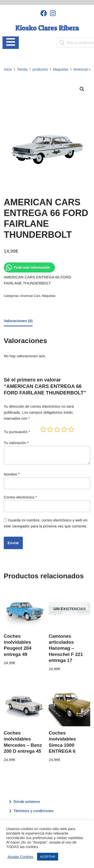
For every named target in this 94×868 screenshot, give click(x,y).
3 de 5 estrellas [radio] (57, 429)
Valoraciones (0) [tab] (18, 321)
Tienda (22, 69)
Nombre (12, 474)
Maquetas (61, 69)
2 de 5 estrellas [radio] (50, 429)
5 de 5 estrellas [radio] (71, 429)
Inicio (8, 69)
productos (40, 69)
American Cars (30, 296)
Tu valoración (16, 443)
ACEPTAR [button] (48, 857)
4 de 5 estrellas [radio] (64, 429)
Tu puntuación (17, 432)
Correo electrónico (20, 497)
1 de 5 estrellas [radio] (43, 429)
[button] (82, 89)
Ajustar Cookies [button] (20, 857)
